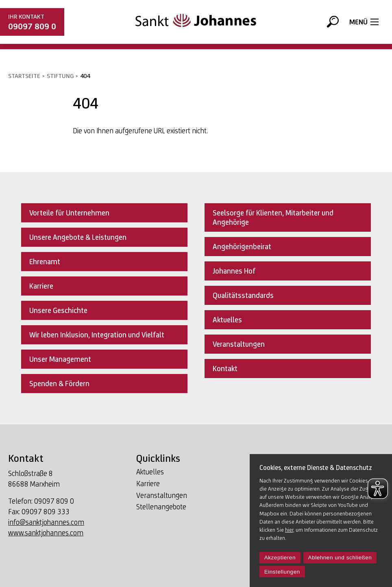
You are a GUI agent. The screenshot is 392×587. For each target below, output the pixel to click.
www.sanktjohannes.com (46, 533)
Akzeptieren (280, 558)
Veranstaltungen (162, 496)
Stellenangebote (161, 507)
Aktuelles (150, 472)
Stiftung (60, 76)
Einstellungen (282, 572)
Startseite (24, 76)
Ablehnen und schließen (340, 558)
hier (289, 530)
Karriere (148, 484)
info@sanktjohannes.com (46, 522)
